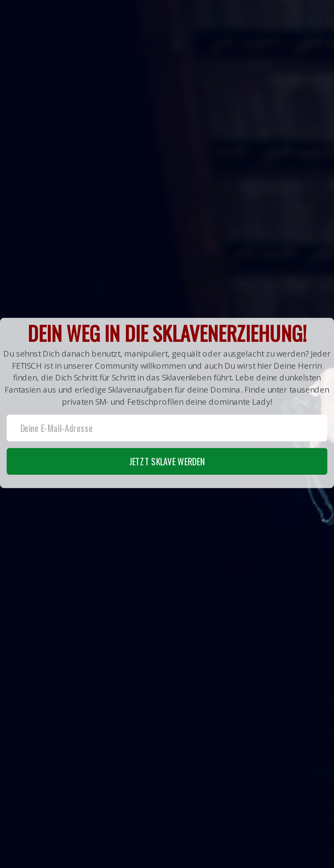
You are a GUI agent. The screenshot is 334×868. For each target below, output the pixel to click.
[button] (167, 403)
